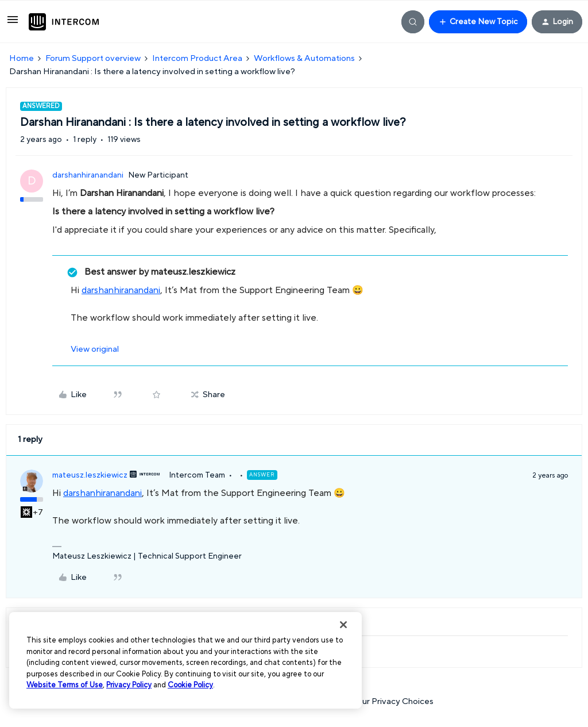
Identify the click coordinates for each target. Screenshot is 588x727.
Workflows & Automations (304, 58)
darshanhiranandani (88, 175)
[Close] (343, 625)
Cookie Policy (190, 685)
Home (22, 58)
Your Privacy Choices (387, 701)
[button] (13, 24)
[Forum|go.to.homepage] (64, 22)
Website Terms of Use (65, 685)
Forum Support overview (93, 58)
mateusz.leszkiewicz (90, 475)
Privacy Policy (129, 685)
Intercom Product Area (197, 58)
